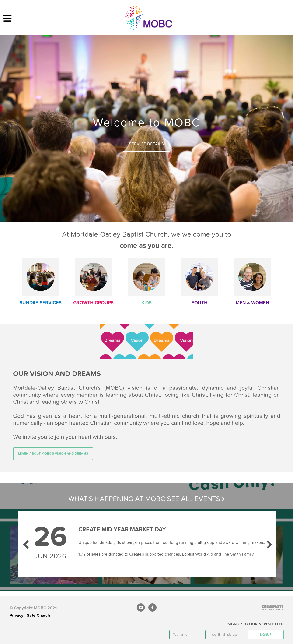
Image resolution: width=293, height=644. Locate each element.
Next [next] (269, 543)
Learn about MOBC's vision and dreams (53, 454)
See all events (196, 499)
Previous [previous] (25, 543)
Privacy (16, 615)
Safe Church (38, 615)
